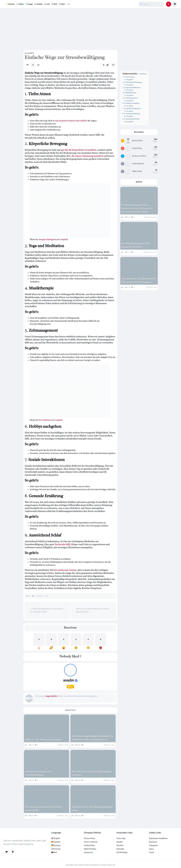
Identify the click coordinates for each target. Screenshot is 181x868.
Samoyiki (120, 849)
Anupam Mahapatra (47, 240)
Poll (54, 4)
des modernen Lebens (65, 570)
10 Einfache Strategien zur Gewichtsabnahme (38, 773)
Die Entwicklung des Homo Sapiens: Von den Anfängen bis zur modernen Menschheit (137, 209)
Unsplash (64, 240)
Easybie (120, 842)
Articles (10, 4)
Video (20, 4)
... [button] (68, 4)
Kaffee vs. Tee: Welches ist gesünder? (44, 740)
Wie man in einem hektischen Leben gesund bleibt (93, 610)
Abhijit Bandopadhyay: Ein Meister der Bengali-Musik (47, 610)
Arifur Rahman (138, 164)
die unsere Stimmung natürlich (87, 156)
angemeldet (51, 696)
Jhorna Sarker (138, 141)
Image (29, 4)
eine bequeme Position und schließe (71, 121)
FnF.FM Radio (122, 852)
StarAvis (120, 845)
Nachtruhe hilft (62, 545)
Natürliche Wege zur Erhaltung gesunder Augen (92, 809)
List (47, 4)
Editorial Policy (90, 849)
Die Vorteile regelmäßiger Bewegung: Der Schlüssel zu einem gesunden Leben (93, 738)
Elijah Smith (137, 171)
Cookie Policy (89, 845)
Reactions (153, 842)
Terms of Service (91, 842)
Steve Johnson (45, 420)
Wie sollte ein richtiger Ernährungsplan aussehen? (92, 773)
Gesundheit (29, 53)
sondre (70, 681)
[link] (113, 65)
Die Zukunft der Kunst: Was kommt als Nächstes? (136, 245)
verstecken (142, 74)
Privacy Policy (89, 838)
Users (151, 849)
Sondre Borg (137, 148)
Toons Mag (121, 838)
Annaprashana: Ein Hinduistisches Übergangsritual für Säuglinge (139, 281)
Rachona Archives (139, 156)
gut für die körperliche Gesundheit (79, 150)
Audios (39, 4)
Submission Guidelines (158, 838)
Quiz (62, 4)
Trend (151, 852)
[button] (169, 4)
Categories (153, 845)
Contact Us (88, 852)
